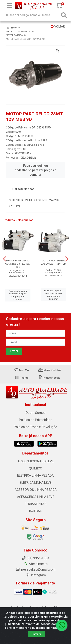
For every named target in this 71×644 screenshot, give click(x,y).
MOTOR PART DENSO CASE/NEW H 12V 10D (53, 262)
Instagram (36, 575)
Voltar (58, 26)
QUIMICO (35, 468)
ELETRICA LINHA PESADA (35, 475)
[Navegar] (4, 259)
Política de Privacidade (36, 420)
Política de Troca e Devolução (35, 427)
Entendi (36, 634)
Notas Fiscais (49, 378)
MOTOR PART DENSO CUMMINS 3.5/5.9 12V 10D (18, 264)
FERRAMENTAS (36, 504)
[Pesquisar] (64, 15)
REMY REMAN (23, 153)
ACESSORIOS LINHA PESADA (36, 490)
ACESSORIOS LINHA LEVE (36, 497)
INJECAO (36, 511)
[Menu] (9, 6)
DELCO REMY (28, 158)
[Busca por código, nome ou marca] (32, 15)
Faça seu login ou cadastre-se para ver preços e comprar (36, 170)
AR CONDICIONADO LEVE (36, 461)
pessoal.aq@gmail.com (36, 569)
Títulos (22, 378)
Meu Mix (22, 370)
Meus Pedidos (50, 370)
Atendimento (35, 564)
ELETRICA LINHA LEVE (35, 483)
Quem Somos (35, 413)
